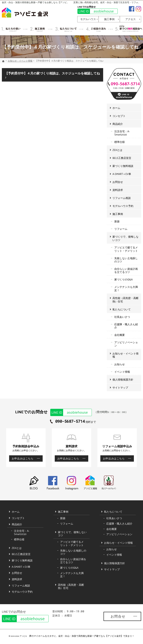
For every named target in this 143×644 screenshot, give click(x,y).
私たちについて (122, 309)
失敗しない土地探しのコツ (126, 260)
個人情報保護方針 (123, 379)
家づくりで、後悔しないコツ (125, 238)
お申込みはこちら (21, 458)
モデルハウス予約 (123, 206)
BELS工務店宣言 (122, 158)
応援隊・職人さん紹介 (126, 326)
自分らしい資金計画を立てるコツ (126, 270)
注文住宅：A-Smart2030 (122, 133)
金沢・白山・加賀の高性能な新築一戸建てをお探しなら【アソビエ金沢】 (39, 2)
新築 (117, 221)
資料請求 (118, 190)
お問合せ (118, 182)
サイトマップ (120, 387)
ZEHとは (117, 150)
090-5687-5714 (70, 421)
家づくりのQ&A (123, 279)
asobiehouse (96, 11)
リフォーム (121, 229)
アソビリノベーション (126, 344)
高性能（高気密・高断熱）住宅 (125, 300)
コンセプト (119, 116)
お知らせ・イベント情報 (125, 355)
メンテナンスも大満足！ (126, 289)
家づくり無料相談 (123, 166)
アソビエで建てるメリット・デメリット (126, 249)
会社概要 (120, 335)
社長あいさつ (122, 317)
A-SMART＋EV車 (122, 174)
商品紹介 (118, 124)
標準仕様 (120, 142)
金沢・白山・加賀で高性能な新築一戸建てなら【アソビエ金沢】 (91, 636)
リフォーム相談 (122, 198)
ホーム (116, 108)
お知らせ (120, 364)
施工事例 (118, 214)
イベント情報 (122, 372)
